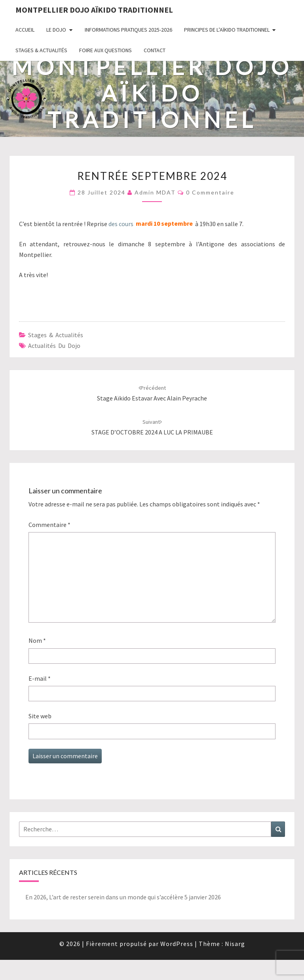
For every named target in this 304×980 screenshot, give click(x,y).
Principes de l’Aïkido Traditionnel (227, 30)
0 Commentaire (210, 192)
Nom (37, 640)
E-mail (40, 678)
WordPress (177, 944)
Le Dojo (56, 30)
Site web (40, 716)
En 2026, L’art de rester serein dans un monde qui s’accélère (104, 897)
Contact (155, 50)
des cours (121, 224)
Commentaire (49, 525)
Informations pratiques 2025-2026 (128, 30)
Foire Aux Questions (105, 50)
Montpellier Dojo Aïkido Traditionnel (94, 10)
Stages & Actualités (41, 50)
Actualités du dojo (54, 346)
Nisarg (235, 944)
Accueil (25, 30)
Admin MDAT (155, 192)
